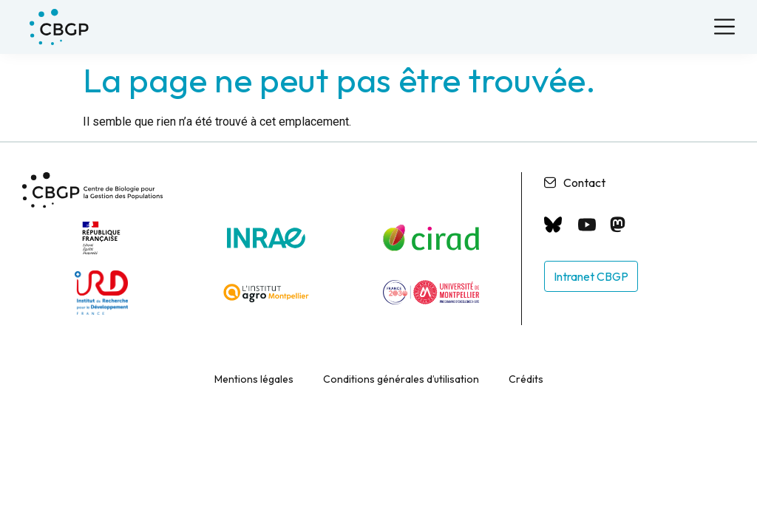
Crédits (526, 376)
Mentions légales (254, 376)
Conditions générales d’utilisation (401, 376)
